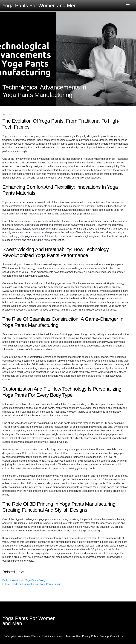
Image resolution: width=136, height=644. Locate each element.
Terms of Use (73, 636)
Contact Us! (117, 636)
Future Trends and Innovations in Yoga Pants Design (32, 584)
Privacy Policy (90, 636)
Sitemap (104, 636)
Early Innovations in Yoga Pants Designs (25, 580)
